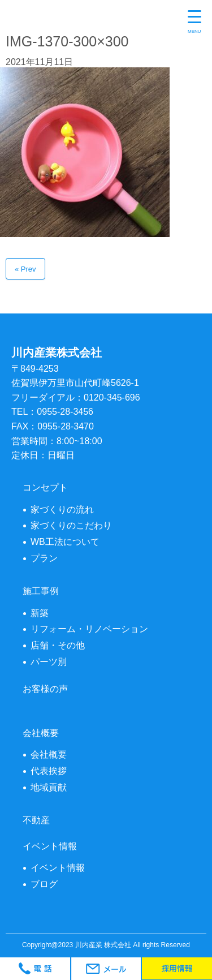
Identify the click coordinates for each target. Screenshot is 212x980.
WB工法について (65, 542)
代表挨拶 (49, 771)
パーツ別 (49, 662)
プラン (44, 558)
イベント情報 (58, 868)
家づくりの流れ (62, 510)
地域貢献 (49, 787)
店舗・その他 (58, 645)
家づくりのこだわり (71, 525)
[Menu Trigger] (194, 23)
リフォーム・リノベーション (89, 629)
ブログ (44, 884)
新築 (40, 613)
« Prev (25, 269)
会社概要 (49, 755)
